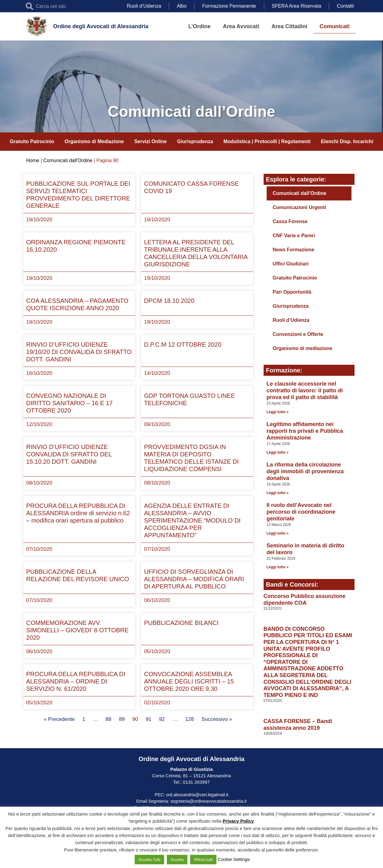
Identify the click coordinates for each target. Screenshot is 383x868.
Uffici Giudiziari (291, 264)
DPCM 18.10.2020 (169, 301)
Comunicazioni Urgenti (299, 207)
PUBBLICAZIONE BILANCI (181, 623)
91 (149, 719)
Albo (182, 6)
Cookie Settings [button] (234, 859)
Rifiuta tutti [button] (203, 860)
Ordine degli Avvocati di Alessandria (101, 26)
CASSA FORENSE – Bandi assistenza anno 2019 (298, 725)
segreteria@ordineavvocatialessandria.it (209, 801)
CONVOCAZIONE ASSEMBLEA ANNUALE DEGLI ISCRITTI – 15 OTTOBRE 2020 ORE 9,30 (189, 681)
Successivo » (217, 719)
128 (190, 719)
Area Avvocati (241, 26)
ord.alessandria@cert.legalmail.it (197, 795)
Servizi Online (151, 141)
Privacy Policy (238, 821)
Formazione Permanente (229, 6)
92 (162, 719)
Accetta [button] (177, 860)
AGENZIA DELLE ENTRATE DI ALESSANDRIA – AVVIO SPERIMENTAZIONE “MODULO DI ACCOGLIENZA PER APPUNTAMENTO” (192, 520)
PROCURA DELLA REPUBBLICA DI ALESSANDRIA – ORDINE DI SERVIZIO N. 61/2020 (76, 681)
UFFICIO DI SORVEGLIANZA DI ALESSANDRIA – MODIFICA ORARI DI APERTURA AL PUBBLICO (194, 579)
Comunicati (335, 26)
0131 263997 (196, 782)
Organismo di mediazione (303, 348)
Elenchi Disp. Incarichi (347, 141)
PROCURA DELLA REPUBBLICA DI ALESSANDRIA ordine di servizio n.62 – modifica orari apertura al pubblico (78, 513)
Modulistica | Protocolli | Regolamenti (267, 141)
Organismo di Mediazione (94, 141)
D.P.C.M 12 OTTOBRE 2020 (183, 345)
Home (33, 160)
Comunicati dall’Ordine (300, 193)
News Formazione (294, 250)
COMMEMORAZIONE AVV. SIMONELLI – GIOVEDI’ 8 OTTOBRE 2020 (78, 630)
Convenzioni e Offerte (298, 334)
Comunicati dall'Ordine (68, 160)
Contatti (345, 6)
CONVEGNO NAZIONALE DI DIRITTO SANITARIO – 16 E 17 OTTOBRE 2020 (70, 403)
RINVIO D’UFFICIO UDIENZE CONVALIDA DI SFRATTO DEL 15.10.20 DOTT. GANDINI (69, 454)
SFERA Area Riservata (297, 6)
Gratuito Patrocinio (32, 141)
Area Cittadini (289, 26)
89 (122, 719)
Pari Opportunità (292, 292)
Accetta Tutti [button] (149, 860)
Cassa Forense (290, 221)
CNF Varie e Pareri (294, 236)
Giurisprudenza (195, 141)
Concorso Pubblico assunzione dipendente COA (305, 600)
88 (109, 719)
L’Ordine (199, 26)
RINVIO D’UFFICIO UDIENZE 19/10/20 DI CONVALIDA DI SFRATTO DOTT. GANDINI (79, 352)
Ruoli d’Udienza (144, 6)
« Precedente (59, 719)
